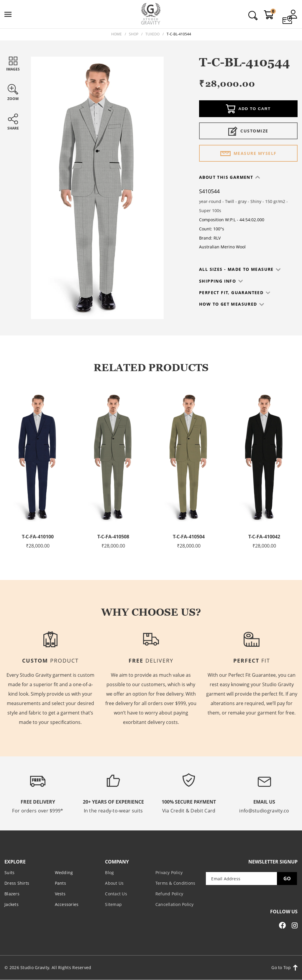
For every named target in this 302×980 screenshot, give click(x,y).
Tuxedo (152, 34)
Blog (109, 872)
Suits (9, 872)
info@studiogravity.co (264, 811)
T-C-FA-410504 (189, 537)
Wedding (64, 872)
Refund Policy (169, 893)
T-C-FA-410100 (38, 537)
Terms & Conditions (175, 883)
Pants (60, 883)
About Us (114, 883)
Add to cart (248, 109)
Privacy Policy (169, 872)
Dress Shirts (17, 883)
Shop (134, 34)
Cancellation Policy (175, 904)
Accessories (67, 904)
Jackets (12, 904)
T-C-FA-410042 (264, 537)
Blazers (12, 893)
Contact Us (116, 893)
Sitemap (113, 904)
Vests (60, 893)
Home (116, 34)
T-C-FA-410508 (113, 537)
